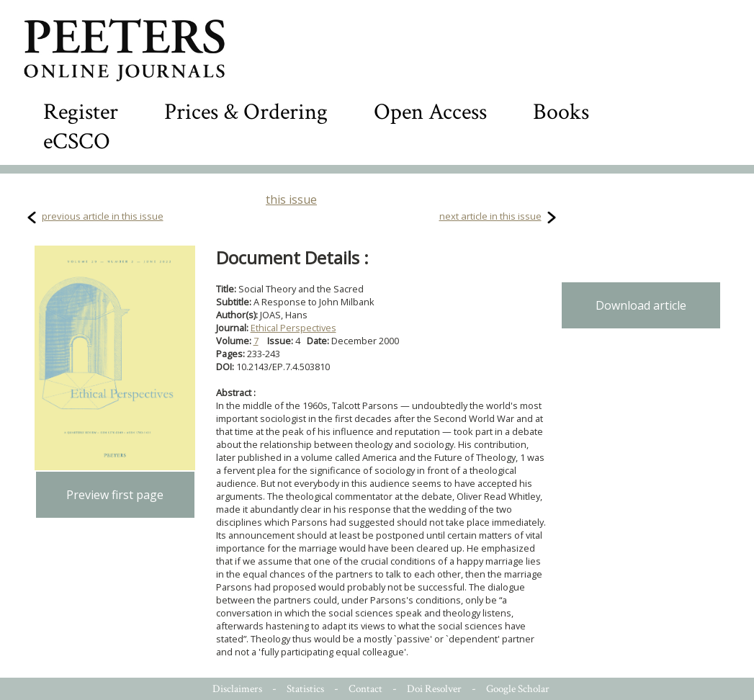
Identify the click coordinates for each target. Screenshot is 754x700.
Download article (641, 305)
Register (81, 112)
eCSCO (77, 142)
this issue (291, 199)
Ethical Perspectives (293, 328)
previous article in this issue (103, 216)
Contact (365, 689)
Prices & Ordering (246, 112)
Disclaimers (237, 689)
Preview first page (115, 495)
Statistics (305, 689)
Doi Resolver (434, 689)
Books (561, 112)
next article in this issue (490, 216)
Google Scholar (518, 689)
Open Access (430, 112)
